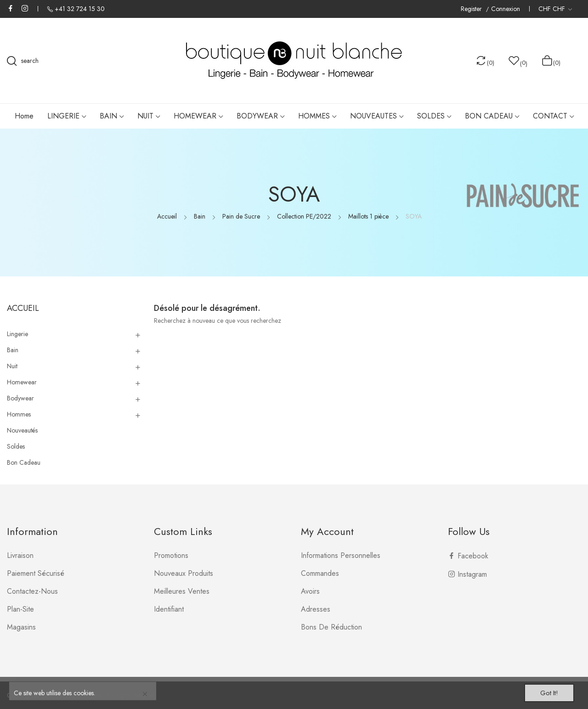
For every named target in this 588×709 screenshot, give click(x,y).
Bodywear (20, 398)
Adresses (316, 609)
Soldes (16, 446)
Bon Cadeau (24, 462)
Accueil (23, 308)
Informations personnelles (341, 555)
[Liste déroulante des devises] (555, 9)
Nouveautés (22, 430)
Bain (13, 350)
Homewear (22, 382)
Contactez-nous (32, 591)
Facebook (11, 8)
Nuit (12, 366)
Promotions (171, 555)
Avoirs (310, 591)
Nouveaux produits (184, 573)
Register (472, 9)
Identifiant (169, 609)
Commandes (320, 573)
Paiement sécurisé (36, 573)
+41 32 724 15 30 (80, 9)
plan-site (20, 609)
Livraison (20, 555)
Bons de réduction (331, 627)
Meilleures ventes (182, 591)
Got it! (545, 692)
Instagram (25, 8)
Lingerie (17, 334)
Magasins (21, 627)
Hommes (19, 414)
